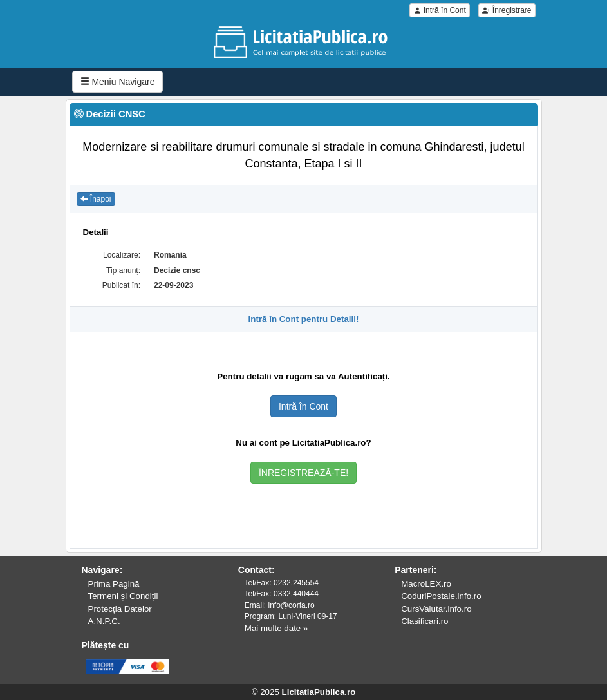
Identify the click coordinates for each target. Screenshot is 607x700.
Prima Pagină (114, 584)
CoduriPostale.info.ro (441, 596)
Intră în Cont (439, 10)
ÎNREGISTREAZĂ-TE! (303, 473)
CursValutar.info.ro (436, 609)
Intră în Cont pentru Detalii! (304, 319)
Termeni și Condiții (123, 596)
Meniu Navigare (118, 82)
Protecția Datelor (120, 609)
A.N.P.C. (104, 621)
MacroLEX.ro (426, 584)
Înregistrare (507, 10)
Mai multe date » (276, 628)
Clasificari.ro (425, 621)
